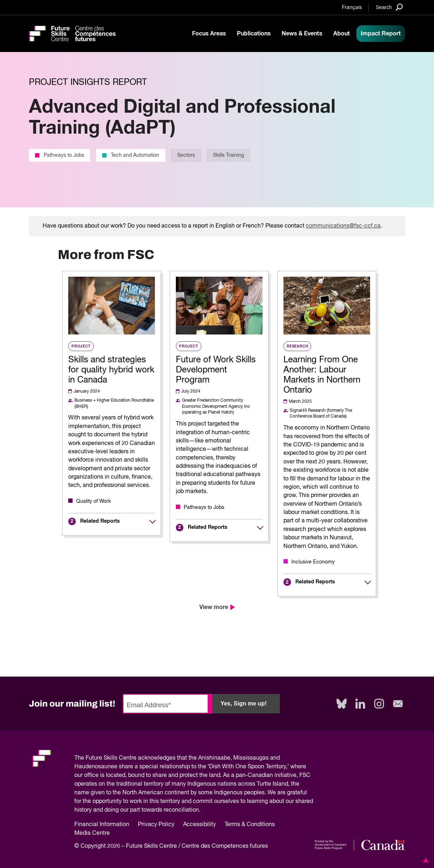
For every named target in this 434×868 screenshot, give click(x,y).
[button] (425, 860)
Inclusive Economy (313, 562)
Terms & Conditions (250, 825)
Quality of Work (94, 501)
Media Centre (92, 833)
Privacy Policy (156, 825)
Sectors (186, 155)
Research (297, 346)
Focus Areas (209, 34)
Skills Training (229, 155)
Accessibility (199, 825)
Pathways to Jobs (60, 155)
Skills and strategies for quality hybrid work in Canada (111, 370)
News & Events (302, 34)
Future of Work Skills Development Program (216, 370)
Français (352, 8)
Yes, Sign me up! (244, 703)
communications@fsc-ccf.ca (343, 226)
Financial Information (102, 825)
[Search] (389, 7)
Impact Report (381, 34)
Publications (254, 34)
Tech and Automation (131, 155)
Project (81, 346)
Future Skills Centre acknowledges (131, 758)
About (342, 34)
